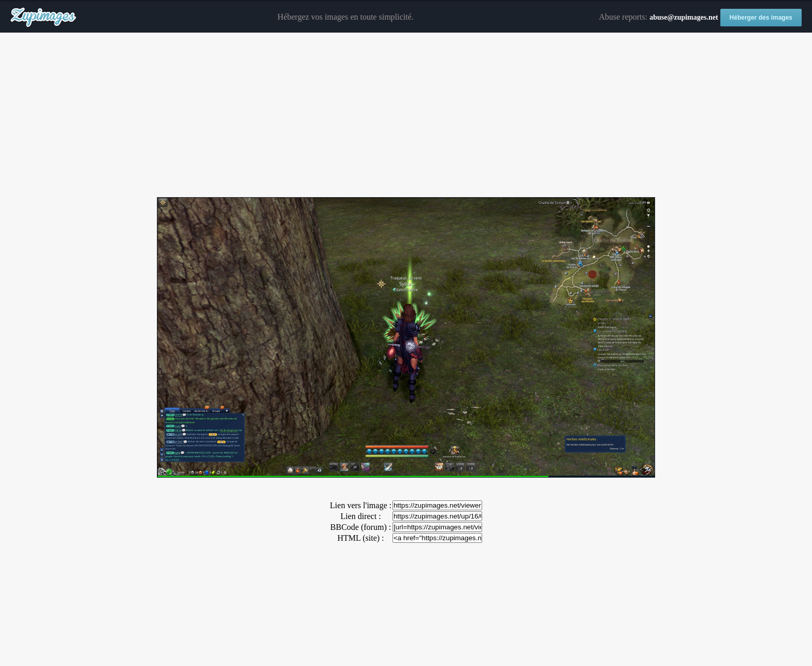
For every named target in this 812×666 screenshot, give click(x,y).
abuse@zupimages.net (684, 17)
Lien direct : (360, 516)
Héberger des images (761, 18)
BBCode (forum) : (361, 527)
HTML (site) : (360, 538)
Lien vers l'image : (361, 505)
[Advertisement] (406, 115)
